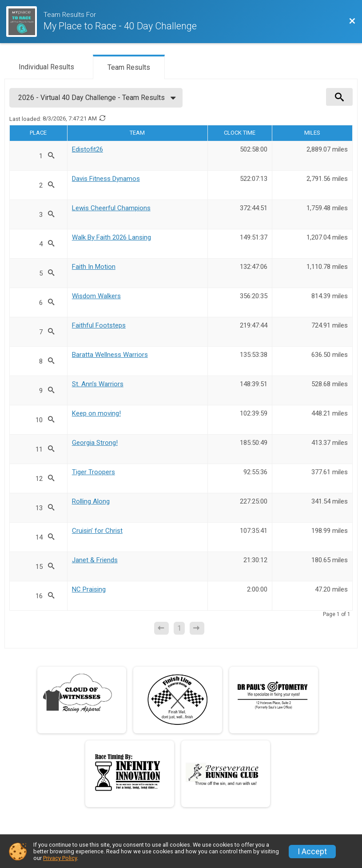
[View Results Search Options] (339, 97)
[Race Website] (25, 22)
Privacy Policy (60, 858)
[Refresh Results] (102, 119)
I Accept (312, 852)
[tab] (46, 66)
